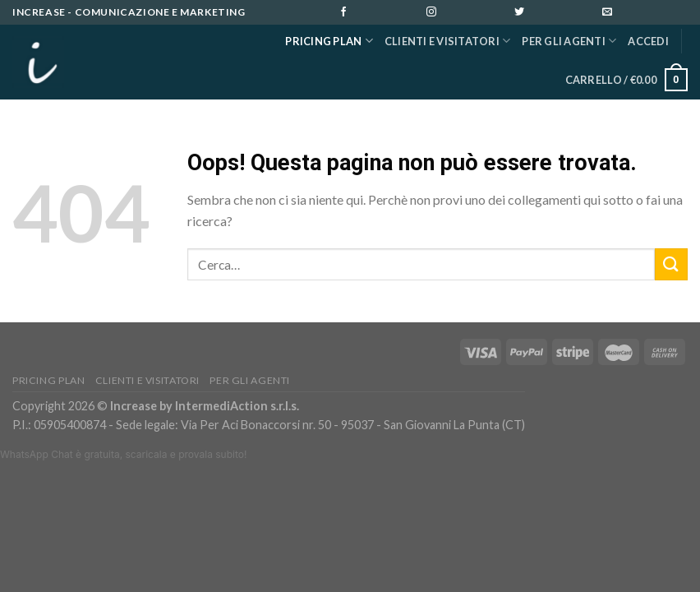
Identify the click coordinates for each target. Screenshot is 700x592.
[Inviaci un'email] (643, 13)
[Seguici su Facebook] (380, 13)
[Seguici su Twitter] (555, 13)
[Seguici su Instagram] (467, 13)
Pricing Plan (329, 41)
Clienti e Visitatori (448, 41)
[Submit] (671, 264)
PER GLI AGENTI (569, 41)
